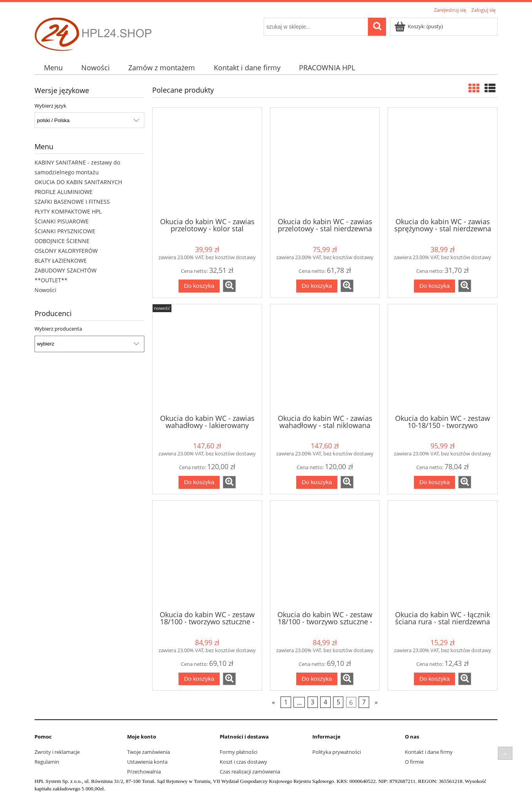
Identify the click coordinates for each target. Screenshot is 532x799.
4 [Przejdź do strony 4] (325, 702)
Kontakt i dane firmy (429, 752)
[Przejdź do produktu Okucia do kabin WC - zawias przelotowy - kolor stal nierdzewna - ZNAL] (207, 162)
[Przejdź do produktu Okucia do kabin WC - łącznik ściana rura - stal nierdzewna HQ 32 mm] (443, 555)
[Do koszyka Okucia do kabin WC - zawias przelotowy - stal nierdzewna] (317, 286)
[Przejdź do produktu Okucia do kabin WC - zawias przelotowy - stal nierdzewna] (325, 162)
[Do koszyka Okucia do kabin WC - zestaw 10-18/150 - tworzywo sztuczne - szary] (435, 482)
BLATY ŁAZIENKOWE (61, 261)
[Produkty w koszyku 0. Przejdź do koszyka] (419, 26)
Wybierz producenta (58, 329)
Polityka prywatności (337, 752)
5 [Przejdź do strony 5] (338, 702)
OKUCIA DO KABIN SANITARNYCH (78, 182)
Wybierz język (50, 106)
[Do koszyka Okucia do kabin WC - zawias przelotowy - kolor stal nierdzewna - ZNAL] (199, 286)
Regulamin (47, 762)
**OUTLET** (51, 280)
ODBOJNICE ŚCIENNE (62, 241)
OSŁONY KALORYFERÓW (66, 251)
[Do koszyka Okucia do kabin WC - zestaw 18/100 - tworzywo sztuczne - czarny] (199, 679)
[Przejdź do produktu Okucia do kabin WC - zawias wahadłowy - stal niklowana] (325, 358)
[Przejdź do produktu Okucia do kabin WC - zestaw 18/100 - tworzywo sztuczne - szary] (325, 555)
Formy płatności (239, 752)
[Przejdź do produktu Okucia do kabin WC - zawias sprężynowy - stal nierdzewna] (443, 162)
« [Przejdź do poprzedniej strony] (273, 702)
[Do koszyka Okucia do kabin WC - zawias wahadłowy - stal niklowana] (317, 482)
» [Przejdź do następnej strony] (376, 702)
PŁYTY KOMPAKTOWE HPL (68, 211)
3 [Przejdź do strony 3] (312, 702)
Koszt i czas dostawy (243, 762)
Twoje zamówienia (148, 752)
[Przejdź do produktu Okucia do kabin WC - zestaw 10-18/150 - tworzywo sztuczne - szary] (443, 358)
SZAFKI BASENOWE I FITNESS (72, 202)
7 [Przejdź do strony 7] (364, 702)
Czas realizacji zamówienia (250, 772)
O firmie (414, 762)
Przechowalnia (144, 772)
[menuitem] (53, 68)
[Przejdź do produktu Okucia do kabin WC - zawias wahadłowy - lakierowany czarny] (207, 358)
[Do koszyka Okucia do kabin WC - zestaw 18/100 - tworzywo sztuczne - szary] (317, 679)
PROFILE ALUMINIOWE (64, 192)
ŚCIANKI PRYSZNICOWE (65, 231)
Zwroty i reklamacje (57, 752)
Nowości (46, 290)
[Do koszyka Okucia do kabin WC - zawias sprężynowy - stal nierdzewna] (435, 286)
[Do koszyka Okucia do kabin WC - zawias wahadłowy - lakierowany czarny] (199, 482)
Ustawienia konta (147, 762)
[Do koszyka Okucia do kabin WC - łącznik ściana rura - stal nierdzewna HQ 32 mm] (435, 679)
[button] (229, 286)
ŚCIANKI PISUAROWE (62, 221)
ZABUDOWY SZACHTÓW (66, 270)
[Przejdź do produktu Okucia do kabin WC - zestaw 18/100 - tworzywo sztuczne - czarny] (207, 555)
